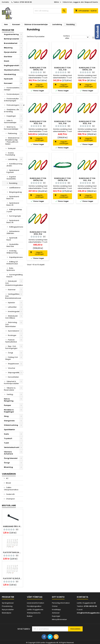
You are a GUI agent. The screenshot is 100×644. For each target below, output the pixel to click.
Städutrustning (11, 425)
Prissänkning (7, 606)
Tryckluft (8, 438)
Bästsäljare (9, 506)
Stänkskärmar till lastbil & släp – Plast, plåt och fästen (12, 141)
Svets (6, 434)
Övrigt (10, 353)
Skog (6, 416)
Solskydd (12, 148)
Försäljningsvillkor (34, 606)
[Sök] (50, 11)
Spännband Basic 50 (13, 198)
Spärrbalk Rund (12, 239)
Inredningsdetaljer (16, 311)
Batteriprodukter (12, 39)
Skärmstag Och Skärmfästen (11, 324)
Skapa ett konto (91, 2)
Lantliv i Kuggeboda (35, 610)
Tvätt (6, 443)
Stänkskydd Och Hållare (11, 317)
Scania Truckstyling (10, 154)
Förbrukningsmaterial (15, 105)
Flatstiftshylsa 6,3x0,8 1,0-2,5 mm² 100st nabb (13, 552)
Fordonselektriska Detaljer (13, 89)
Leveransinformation (36, 603)
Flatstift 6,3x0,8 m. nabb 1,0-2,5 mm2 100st (13, 578)
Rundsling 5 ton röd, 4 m (87, 122)
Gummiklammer (15, 331)
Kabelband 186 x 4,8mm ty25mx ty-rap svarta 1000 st (13, 526)
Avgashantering (11, 34)
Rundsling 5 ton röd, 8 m (38, 233)
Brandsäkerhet (11, 43)
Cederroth (10, 494)
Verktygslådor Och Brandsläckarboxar (13, 296)
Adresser (56, 613)
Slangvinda (9, 421)
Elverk (7, 61)
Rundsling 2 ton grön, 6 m (38, 179)
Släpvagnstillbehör (16, 373)
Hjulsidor (11, 303)
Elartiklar (8, 57)
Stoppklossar (13, 364)
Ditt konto (58, 597)
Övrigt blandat (11, 458)
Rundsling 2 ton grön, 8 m (62, 179)
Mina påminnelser (59, 619)
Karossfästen (13, 377)
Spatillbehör (10, 430)
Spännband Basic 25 (13, 204)
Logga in (77, 2)
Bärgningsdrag (15, 192)
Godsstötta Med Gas (12, 245)
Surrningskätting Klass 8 (15, 276)
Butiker (30, 616)
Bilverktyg (8, 467)
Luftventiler (12, 307)
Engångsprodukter (12, 65)
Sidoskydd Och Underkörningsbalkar (14, 283)
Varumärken (9, 474)
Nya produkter (8, 610)
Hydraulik (8, 79)
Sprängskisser (8, 603)
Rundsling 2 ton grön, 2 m (87, 69)
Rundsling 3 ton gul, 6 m (62, 69)
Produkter (8, 30)
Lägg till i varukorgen (37, 86)
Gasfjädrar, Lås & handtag (11, 111)
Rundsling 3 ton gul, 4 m (87, 179)
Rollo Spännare (11, 269)
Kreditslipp (56, 610)
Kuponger (56, 616)
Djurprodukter (10, 52)
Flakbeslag (12, 133)
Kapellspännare (16, 257)
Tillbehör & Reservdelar (10, 389)
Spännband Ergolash (13, 171)
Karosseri (8, 83)
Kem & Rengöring (9, 400)
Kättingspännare (16, 227)
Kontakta (5, 2)
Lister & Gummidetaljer (10, 121)
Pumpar (8, 405)
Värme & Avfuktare (8, 453)
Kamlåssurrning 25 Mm (14, 165)
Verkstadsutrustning (13, 447)
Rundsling (13, 183)
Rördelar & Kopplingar (9, 411)
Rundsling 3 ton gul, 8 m (62, 122)
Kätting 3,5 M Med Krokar (12, 263)
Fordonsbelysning (14, 94)
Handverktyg (10, 74)
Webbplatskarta (34, 613)
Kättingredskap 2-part (14, 210)
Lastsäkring (13, 159)
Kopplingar (11, 116)
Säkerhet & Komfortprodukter (11, 382)
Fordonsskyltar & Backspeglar (11, 100)
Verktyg (10, 394)
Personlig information (61, 603)
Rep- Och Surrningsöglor (11, 347)
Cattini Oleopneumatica (11, 489)
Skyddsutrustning (12, 70)
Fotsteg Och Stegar (12, 358)
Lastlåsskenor (15, 188)
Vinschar (12, 368)
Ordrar (55, 606)
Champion (10, 499)
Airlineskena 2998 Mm (13, 232)
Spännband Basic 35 (13, 221)
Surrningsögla (15, 216)
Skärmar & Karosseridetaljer (11, 128)
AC (7, 478)
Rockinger (12, 335)
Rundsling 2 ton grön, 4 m (38, 69)
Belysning (8, 48)
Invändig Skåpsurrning (12, 252)
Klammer (12, 290)
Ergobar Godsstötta (11, 178)
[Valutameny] (58, 2)
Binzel (8, 483)
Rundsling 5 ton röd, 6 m (38, 122)
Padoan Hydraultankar (11, 341)
